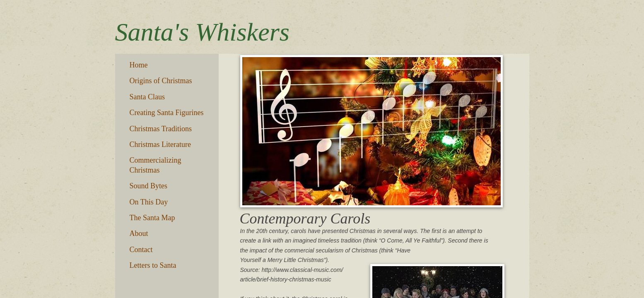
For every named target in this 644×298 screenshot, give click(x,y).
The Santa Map (152, 218)
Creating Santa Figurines (167, 113)
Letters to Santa (153, 265)
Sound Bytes (149, 186)
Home (139, 65)
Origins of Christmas (161, 81)
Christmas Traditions (161, 129)
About (139, 233)
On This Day (149, 202)
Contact (141, 250)
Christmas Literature (160, 144)
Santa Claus (147, 97)
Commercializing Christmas (156, 165)
